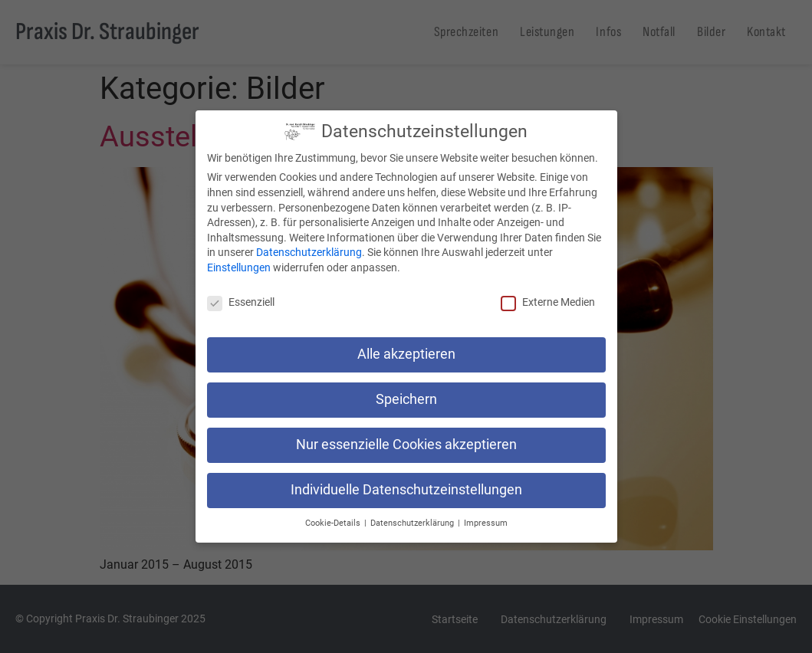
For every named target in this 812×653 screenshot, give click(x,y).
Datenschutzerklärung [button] (413, 523)
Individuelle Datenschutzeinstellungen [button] (406, 490)
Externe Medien (548, 302)
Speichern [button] (406, 399)
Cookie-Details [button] (334, 523)
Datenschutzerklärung (309, 252)
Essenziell (241, 302)
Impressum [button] (486, 523)
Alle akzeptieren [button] (406, 354)
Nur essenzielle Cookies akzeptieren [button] (406, 445)
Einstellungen (239, 267)
